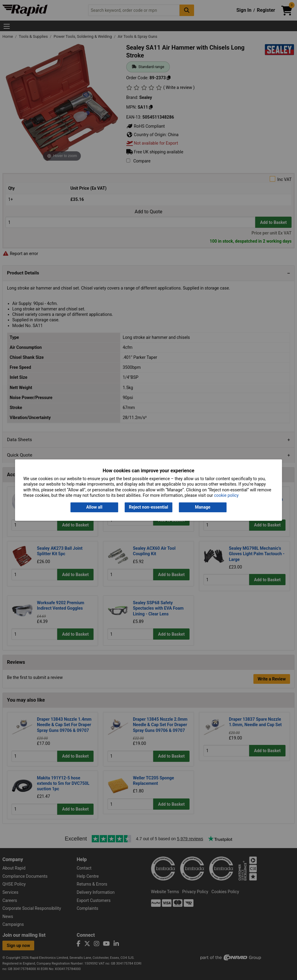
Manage (203, 507)
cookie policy (226, 495)
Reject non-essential (148, 507)
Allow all (94, 507)
